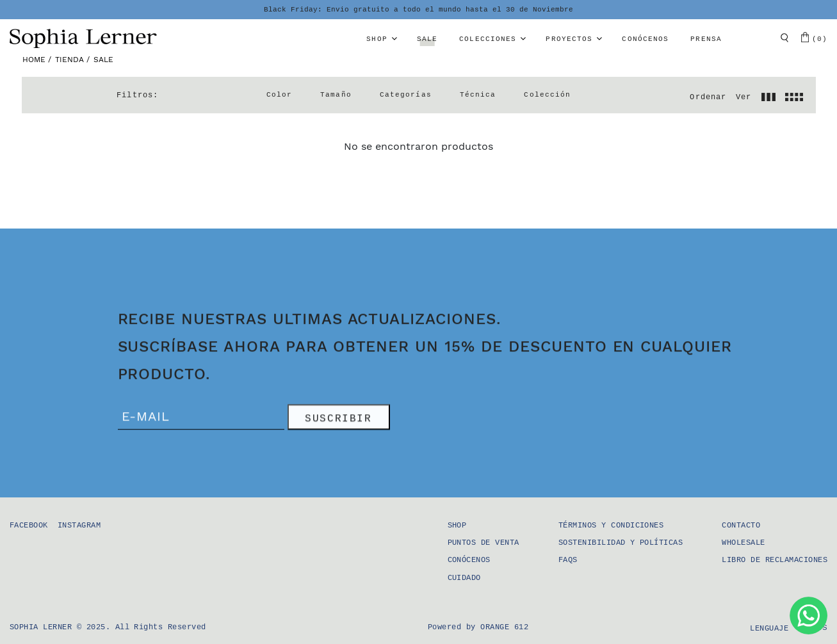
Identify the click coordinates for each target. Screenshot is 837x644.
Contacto (741, 526)
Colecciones (488, 39)
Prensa (706, 39)
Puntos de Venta (484, 543)
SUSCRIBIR (338, 420)
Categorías (406, 95)
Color (280, 95)
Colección (547, 95)
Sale (427, 39)
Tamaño (336, 95)
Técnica (478, 95)
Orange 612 (504, 627)
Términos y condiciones (611, 526)
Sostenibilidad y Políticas (621, 543)
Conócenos (645, 39)
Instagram (79, 526)
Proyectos (569, 39)
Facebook (29, 526)
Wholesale (743, 543)
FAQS (568, 560)
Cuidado (464, 578)
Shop (377, 39)
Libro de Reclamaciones (775, 560)
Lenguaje (769, 629)
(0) (814, 37)
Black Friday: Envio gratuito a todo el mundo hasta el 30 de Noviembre (418, 10)
